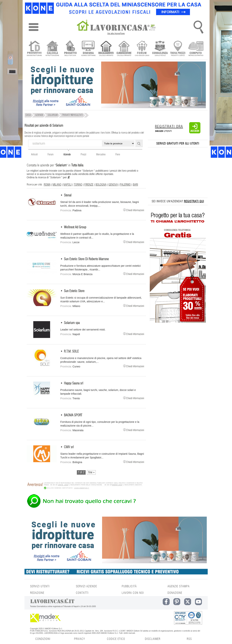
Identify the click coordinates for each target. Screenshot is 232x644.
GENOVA (113, 185)
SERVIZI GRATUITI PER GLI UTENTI (178, 144)
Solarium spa (72, 323)
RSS (189, 639)
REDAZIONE (37, 593)
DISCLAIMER (153, 639)
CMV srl (69, 447)
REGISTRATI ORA (169, 127)
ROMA (47, 185)
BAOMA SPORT (73, 415)
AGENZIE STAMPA (179, 586)
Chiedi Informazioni (134, 210)
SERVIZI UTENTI (40, 586)
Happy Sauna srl (74, 383)
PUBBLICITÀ (129, 586)
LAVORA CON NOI (133, 593)
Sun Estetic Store (74, 291)
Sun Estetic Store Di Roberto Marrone (86, 259)
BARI (135, 185)
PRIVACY (79, 639)
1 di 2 (81, 472)
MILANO (57, 185)
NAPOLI (67, 185)
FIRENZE (89, 185)
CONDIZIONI (43, 639)
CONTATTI (82, 593)
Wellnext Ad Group (75, 227)
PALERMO (125, 185)
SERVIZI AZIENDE (86, 586)
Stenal (68, 195)
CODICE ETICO (116, 639)
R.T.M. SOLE (71, 352)
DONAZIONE (175, 593)
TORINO (78, 185)
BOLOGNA (101, 185)
